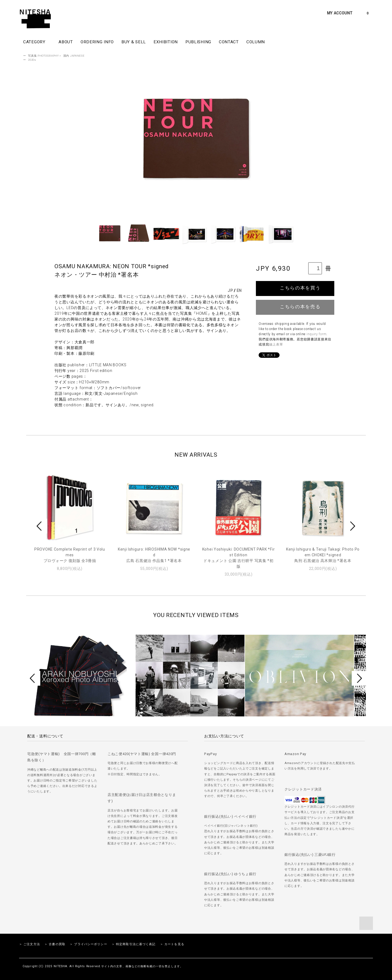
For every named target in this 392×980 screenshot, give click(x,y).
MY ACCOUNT (340, 13)
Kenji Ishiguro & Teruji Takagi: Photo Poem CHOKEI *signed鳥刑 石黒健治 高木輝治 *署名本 (323, 555)
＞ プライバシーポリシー (88, 944)
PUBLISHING (198, 42)
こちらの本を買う (295, 288)
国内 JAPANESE (74, 56)
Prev (40, 526)
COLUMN (256, 42)
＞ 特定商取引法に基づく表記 (134, 944)
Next (352, 526)
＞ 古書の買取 (55, 944)
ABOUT (66, 42)
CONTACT (229, 42)
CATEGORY (37, 42)
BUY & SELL (134, 42)
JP (230, 291)
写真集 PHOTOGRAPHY (43, 56)
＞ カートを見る (172, 944)
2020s (32, 60)
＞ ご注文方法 (30, 944)
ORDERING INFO (97, 42)
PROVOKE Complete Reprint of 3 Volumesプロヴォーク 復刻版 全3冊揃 (70, 555)
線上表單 (276, 344)
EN (239, 291)
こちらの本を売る (295, 307)
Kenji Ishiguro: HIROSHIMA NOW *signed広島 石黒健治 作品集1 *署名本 (154, 555)
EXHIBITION (166, 42)
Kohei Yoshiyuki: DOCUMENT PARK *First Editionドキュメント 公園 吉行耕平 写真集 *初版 (239, 558)
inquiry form (316, 334)
